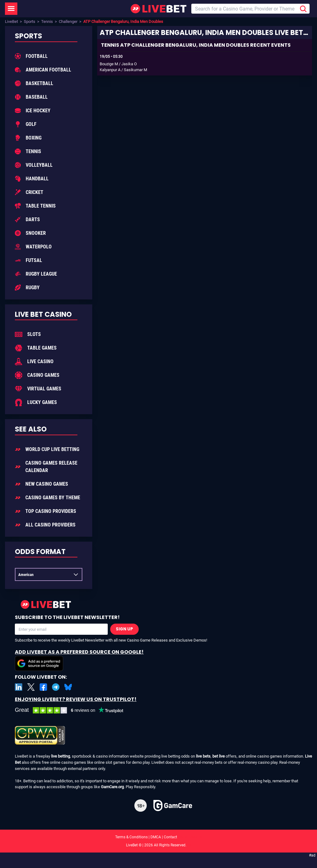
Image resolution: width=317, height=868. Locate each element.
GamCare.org (112, 787)
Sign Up (124, 629)
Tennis (47, 21)
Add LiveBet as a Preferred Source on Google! (79, 660)
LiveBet (11, 21)
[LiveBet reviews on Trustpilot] (74, 710)
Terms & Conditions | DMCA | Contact (158, 837)
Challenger (68, 21)
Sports (30, 21)
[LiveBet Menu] (11, 9)
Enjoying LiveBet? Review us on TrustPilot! (76, 699)
